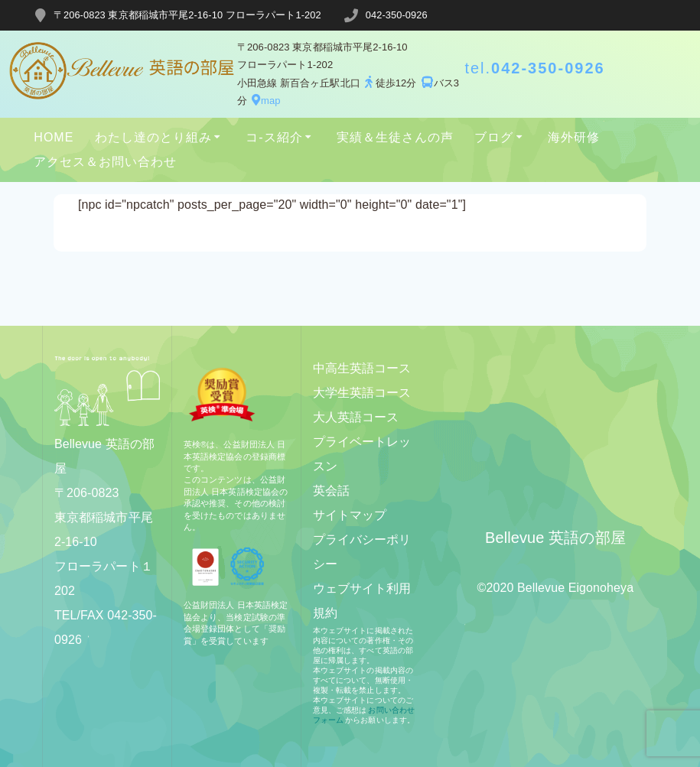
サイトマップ (350, 515)
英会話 (331, 491)
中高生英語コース (362, 368)
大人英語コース (356, 417)
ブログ (494, 137)
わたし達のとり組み (153, 137)
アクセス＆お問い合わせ (105, 162)
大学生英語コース (362, 393)
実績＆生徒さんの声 (395, 137)
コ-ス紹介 (274, 137)
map (264, 101)
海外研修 (574, 137)
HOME (54, 137)
